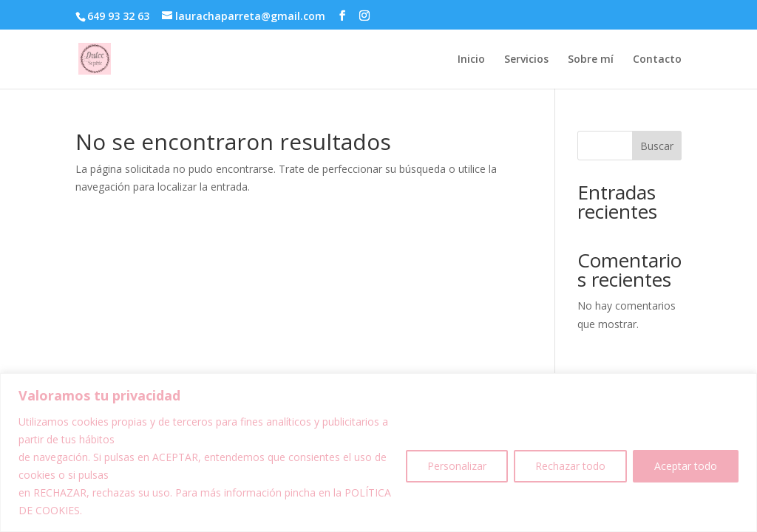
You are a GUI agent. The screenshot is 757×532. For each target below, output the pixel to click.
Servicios (526, 60)
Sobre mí (591, 60)
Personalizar (457, 466)
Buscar (657, 146)
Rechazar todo (570, 466)
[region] (378, 453)
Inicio (471, 60)
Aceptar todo (686, 466)
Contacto (657, 60)
